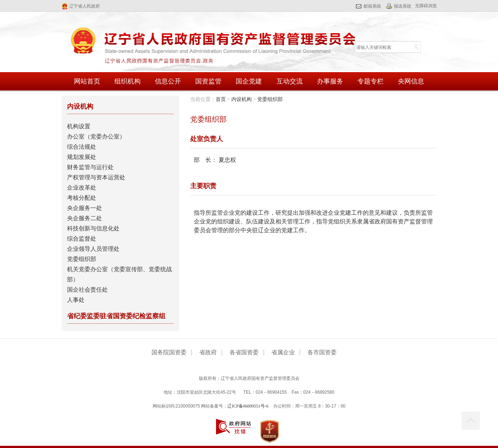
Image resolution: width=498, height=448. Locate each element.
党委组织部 (82, 259)
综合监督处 (82, 239)
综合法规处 (82, 147)
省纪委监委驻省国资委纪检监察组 (116, 316)
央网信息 (411, 81)
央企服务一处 (85, 208)
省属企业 (283, 352)
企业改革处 (82, 188)
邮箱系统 (372, 6)
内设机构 (242, 99)
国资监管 (208, 81)
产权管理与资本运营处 (96, 177)
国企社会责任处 (87, 290)
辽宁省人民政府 (85, 6)
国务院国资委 (169, 352)
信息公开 (168, 81)
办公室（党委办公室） (96, 137)
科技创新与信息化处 (93, 228)
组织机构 (128, 81)
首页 (221, 99)
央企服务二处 (85, 218)
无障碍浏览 (426, 6)
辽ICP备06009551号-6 (248, 406)
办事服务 (330, 81)
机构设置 (79, 126)
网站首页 (87, 81)
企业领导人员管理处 (93, 249)
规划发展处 (82, 157)
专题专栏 (370, 81)
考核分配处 (82, 198)
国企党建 (249, 81)
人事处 (76, 300)
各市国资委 (322, 352)
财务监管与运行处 (90, 167)
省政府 (208, 352)
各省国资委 (244, 352)
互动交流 (290, 81)
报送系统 (403, 6)
